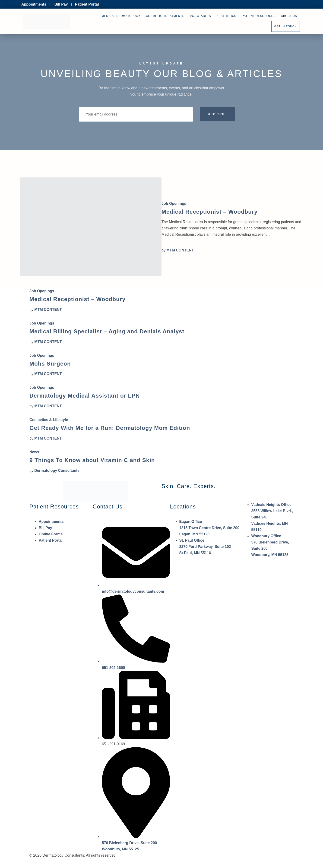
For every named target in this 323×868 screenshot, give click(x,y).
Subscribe (217, 114)
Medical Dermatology (121, 16)
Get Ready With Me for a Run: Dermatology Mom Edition (110, 428)
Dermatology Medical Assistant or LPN (85, 396)
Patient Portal (87, 4)
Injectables (201, 16)
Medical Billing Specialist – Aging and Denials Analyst (107, 331)
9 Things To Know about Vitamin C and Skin (92, 460)
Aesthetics (226, 16)
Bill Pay (61, 4)
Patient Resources (259, 16)
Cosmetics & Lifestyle (49, 420)
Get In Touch (286, 26)
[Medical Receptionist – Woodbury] (91, 227)
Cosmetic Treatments (165, 16)
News (34, 452)
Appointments (34, 4)
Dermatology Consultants (57, 471)
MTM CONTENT (180, 250)
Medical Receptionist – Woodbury (210, 212)
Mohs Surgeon (50, 364)
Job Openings (174, 204)
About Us (289, 16)
